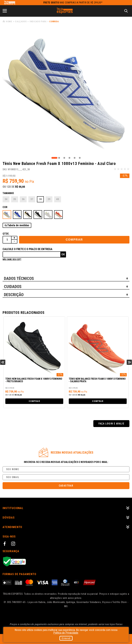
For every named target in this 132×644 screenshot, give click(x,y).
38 (40, 199)
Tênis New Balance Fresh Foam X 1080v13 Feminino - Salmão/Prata (97, 380)
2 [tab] (59, 158)
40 (58, 199)
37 (32, 199)
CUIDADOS (13, 287)
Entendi (66, 638)
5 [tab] (75, 158)
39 (49, 199)
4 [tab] (69, 158)
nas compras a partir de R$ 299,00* (73, 3)
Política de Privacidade (66, 633)
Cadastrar (66, 486)
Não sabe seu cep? (12, 259)
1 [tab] (54, 158)
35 (15, 199)
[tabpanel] (66, 93)
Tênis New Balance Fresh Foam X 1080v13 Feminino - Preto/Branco (34, 380)
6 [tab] (80, 158)
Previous (3, 362)
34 (6, 199)
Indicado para (38, 21)
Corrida (54, 21)
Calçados (21, 21)
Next (129, 362)
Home (9, 21)
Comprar (74, 240)
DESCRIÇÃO (14, 295)
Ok (63, 254)
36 (23, 199)
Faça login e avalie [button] (111, 424)
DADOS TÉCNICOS (19, 278)
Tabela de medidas (18, 225)
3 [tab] (64, 158)
